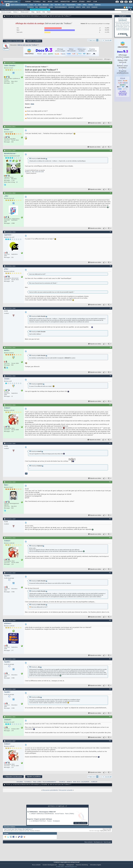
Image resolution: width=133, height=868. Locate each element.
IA (35, 5)
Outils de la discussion (95, 59)
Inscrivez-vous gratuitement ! (40, 9)
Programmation (71, 5)
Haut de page (107, 842)
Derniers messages (6, 12)
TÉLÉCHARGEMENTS (61, 7)
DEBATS (69, 782)
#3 (110, 150)
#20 (110, 741)
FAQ (44, 2)
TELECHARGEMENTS (49, 782)
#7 (110, 308)
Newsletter (65, 2)
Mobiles (91, 5)
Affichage (107, 59)
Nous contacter (89, 842)
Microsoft (46, 5)
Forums (28, 2)
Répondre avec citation (95, 123)
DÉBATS (78, 7)
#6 (110, 266)
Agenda (38, 12)
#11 (110, 443)
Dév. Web (58, 5)
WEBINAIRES (43, 7)
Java (52, 5)
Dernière (108, 40)
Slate (32, 104)
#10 (110, 405)
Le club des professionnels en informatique (26, 16)
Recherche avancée (126, 12)
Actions (15, 12)
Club (95, 2)
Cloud (31, 5)
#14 (110, 538)
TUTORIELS (30, 7)
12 (106, 440)
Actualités (44, 16)
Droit (89, 2)
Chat (56, 2)
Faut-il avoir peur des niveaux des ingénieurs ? (18, 829)
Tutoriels (37, 2)
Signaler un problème (34, 41)
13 (106, 147)
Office (85, 5)
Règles (49, 12)
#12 (110, 482)
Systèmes (98, 5)
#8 (110, 347)
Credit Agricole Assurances (42, 814)
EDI (63, 5)
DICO (88, 7)
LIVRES (51, 7)
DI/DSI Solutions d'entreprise (19, 5)
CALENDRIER (85, 782)
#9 (110, 376)
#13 (110, 519)
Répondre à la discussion (13, 41)
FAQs (35, 782)
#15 (110, 573)
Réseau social (24, 12)
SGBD (79, 5)
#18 (110, 689)
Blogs (50, 2)
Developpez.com (98, 842)
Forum (8, 16)
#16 (110, 620)
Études (82, 2)
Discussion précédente (50, 790)
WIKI (84, 7)
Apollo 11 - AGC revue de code (34, 172)
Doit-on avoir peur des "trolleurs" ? (28, 45)
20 (17, 182)
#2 (110, 126)
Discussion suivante (66, 790)
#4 (110, 193)
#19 (110, 717)
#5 (110, 232)
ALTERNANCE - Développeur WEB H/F (42, 812)
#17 (110, 659)
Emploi (74, 2)
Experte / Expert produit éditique (40, 819)
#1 (110, 62)
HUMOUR (94, 7)
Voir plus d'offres (81, 823)
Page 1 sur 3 (93, 40)
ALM (39, 5)
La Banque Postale (38, 821)
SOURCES (71, 7)
